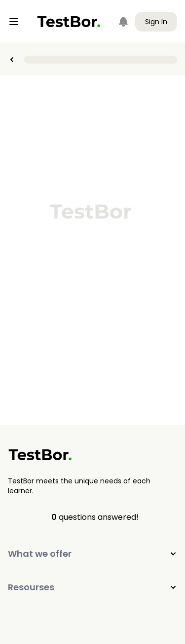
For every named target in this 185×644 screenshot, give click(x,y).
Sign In (156, 22)
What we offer (92, 554)
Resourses (92, 587)
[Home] (69, 22)
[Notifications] (123, 22)
